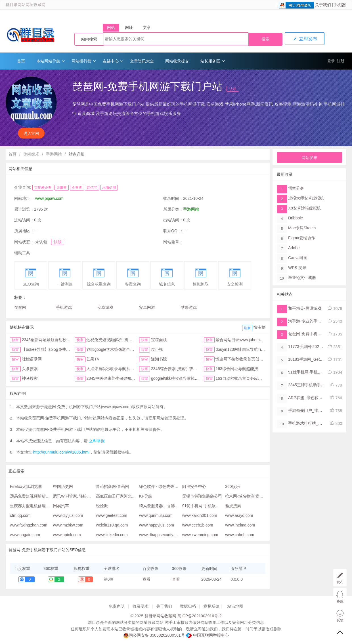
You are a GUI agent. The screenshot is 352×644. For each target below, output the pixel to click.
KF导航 (146, 496)
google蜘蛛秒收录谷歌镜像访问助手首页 (187, 378)
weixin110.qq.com (112, 525)
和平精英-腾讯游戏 (305, 308)
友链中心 (113, 61)
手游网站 (54, 154)
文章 (147, 28)
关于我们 (323, 5)
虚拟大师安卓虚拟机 (306, 198)
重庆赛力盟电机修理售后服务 (36, 506)
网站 (111, 28)
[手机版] (339, 5)
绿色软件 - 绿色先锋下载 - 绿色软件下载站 (176, 486)
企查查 (77, 188)
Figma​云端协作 (302, 238)
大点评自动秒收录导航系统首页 (114, 369)
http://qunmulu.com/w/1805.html (61, 452)
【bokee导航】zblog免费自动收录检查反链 (60, 349)
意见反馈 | (213, 606)
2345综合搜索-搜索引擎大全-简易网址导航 (188, 369)
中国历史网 (63, 486)
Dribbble (296, 218)
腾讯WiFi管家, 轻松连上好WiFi (80, 496)
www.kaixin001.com (200, 515)
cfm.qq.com (20, 515)
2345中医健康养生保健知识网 (113, 378)
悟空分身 (296, 188)
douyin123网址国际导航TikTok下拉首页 (250, 349)
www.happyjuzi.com (157, 525)
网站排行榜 (84, 61)
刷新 (247, 328)
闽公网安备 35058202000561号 (154, 635)
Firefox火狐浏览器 (26, 486)
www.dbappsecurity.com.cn (163, 535)
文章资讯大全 (142, 61)
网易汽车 (61, 506)
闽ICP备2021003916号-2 (200, 616)
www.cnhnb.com (240, 535)
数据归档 (188, 606)
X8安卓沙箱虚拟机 (304, 208)
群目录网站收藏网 (160, 616)
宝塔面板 (159, 340)
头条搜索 (30, 369)
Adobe (294, 248)
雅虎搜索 (233, 506)
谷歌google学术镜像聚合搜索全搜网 (118, 349)
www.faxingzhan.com (29, 525)
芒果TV (93, 359)
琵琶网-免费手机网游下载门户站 (317, 334)
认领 (233, 89)
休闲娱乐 (31, 154)
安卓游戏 (105, 307)
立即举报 (97, 441)
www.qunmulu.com (156, 515)
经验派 (102, 506)
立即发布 (305, 39)
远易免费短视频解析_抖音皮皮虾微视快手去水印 (129, 340)
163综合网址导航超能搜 (237, 369)
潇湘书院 (159, 359)
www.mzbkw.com (68, 525)
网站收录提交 (177, 61)
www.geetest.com (112, 515)
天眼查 (62, 188)
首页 (21, 61)
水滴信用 (109, 188)
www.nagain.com (25, 535)
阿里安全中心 (194, 486)
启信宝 (92, 188)
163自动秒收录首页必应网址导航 (245, 378)
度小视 (157, 349)
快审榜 (259, 327)
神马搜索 (30, 378)
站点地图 (235, 606)
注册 (341, 61)
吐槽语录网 (32, 359)
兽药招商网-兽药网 (113, 486)
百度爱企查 (43, 188)
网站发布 (309, 158)
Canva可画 (298, 258)
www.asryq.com (239, 515)
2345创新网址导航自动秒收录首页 (52, 340)
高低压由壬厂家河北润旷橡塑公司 (126, 496)
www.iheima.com (240, 525)
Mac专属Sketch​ (302, 228)
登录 (331, 61)
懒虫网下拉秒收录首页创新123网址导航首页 (254, 359)
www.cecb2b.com (198, 525)
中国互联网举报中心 (207, 635)
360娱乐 (232, 486)
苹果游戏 (189, 307)
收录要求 (141, 606)
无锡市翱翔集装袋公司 (202, 496)
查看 (146, 579)
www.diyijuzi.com (68, 515)
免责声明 (117, 606)
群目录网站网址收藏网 (26, 5)
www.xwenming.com (200, 535)
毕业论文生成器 (302, 278)
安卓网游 (147, 307)
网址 (129, 28)
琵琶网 (20, 307)
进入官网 (31, 133)
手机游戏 (64, 307)
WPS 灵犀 (297, 268)
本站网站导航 (51, 61)
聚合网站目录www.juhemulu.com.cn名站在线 (255, 340)
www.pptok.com (67, 535)
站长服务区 (213, 61)
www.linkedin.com (112, 535)
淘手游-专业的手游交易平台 (313, 321)
